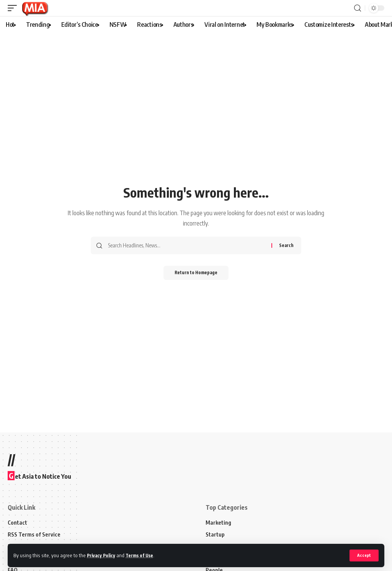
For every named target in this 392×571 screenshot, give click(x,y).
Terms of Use (143, 555)
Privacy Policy (102, 555)
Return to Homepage (196, 273)
